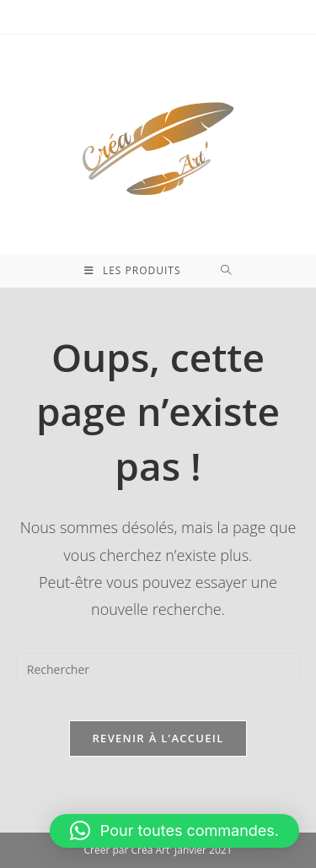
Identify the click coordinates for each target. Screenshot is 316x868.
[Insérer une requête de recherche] (158, 670)
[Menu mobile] (133, 271)
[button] (174, 831)
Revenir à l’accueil (158, 738)
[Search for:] (226, 271)
